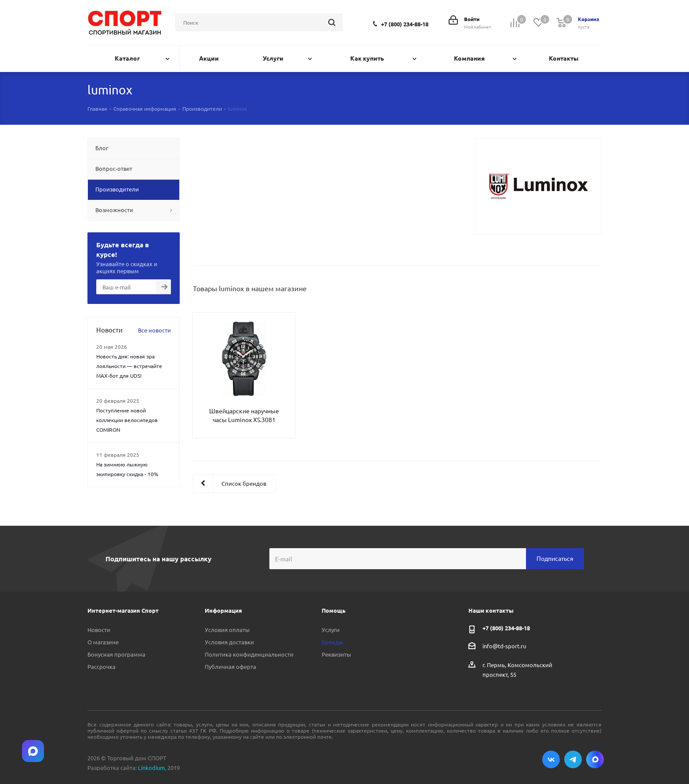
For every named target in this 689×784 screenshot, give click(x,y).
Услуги (331, 630)
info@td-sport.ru (504, 645)
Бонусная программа (116, 654)
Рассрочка (102, 667)
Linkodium (151, 768)
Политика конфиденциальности (249, 654)
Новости (99, 630)
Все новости (154, 330)
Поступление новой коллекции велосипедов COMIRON (127, 420)
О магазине (103, 642)
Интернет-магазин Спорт (123, 610)
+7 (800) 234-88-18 (405, 24)
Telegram (573, 759)
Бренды (332, 642)
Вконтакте (551, 759)
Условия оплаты (227, 630)
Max (595, 759)
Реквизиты (336, 654)
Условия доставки (229, 642)
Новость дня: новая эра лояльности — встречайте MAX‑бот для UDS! (129, 366)
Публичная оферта (230, 667)
